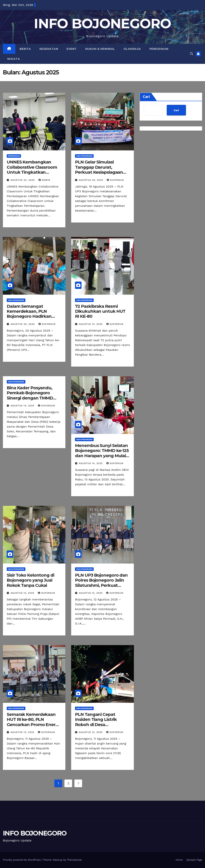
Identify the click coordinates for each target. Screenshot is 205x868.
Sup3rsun (115, 180)
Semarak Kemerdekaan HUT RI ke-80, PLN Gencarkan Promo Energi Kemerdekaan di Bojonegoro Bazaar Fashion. (33, 727)
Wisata (13, 59)
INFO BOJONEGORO (102, 23)
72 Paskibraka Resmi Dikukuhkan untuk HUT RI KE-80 (100, 311)
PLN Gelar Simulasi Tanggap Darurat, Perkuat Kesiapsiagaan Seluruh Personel (99, 170)
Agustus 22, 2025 (23, 180)
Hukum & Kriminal (100, 49)
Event (72, 49)
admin (44, 180)
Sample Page (194, 860)
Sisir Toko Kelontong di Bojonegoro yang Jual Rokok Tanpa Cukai (30, 580)
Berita (25, 49)
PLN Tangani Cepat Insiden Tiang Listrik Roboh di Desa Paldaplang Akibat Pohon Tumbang (102, 725)
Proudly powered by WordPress (22, 860)
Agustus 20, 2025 (91, 180)
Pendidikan (159, 49)
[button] (192, 54)
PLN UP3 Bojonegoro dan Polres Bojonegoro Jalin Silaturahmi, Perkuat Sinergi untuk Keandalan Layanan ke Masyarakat (101, 585)
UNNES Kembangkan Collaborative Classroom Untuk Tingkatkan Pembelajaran (32, 170)
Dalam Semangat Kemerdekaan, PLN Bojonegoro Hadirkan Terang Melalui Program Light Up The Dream (32, 316)
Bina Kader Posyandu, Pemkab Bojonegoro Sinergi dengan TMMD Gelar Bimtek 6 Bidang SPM (30, 398)
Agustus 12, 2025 (23, 593)
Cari (146, 97)
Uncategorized (84, 156)
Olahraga (132, 49)
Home (179, 860)
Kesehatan (49, 49)
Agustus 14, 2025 (91, 324)
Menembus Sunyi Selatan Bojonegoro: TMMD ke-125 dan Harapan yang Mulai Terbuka (102, 453)
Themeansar (74, 860)
